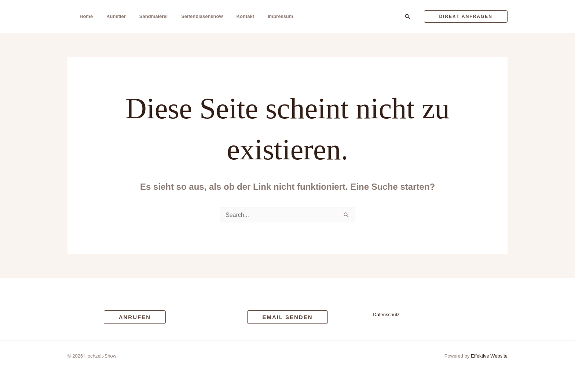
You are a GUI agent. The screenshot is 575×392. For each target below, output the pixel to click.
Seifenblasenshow (202, 16)
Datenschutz (386, 315)
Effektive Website (489, 356)
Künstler (116, 16)
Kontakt (245, 16)
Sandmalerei (153, 16)
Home (86, 16)
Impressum (280, 16)
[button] (407, 16)
